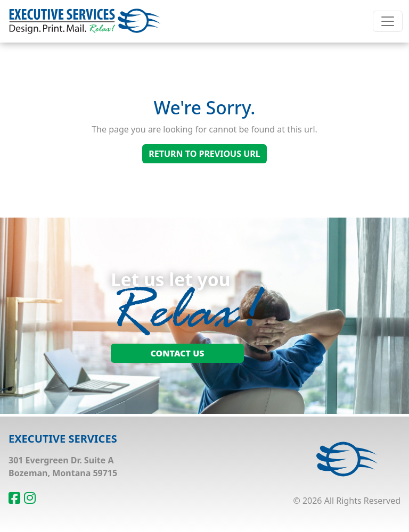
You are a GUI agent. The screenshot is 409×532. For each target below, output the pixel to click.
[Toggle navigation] (388, 21)
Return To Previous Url (204, 154)
